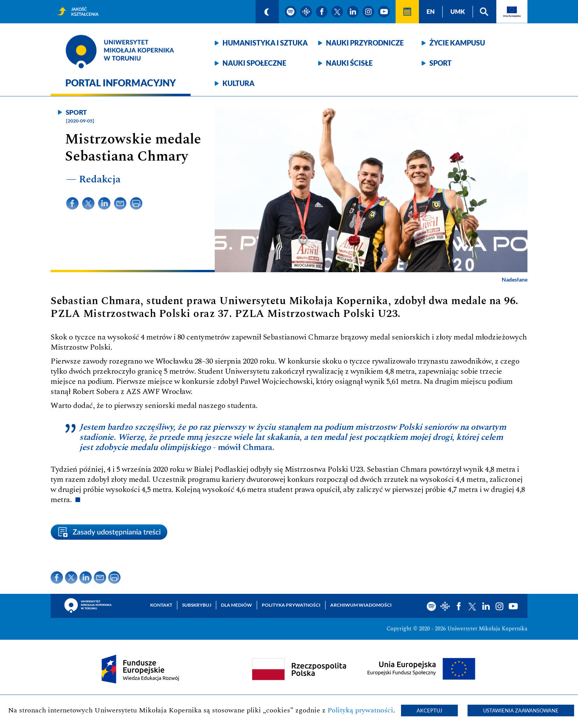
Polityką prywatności (360, 710)
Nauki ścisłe (349, 63)
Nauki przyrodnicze (365, 43)
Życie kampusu (457, 43)
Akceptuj (429, 710)
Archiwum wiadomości (361, 605)
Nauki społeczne (254, 63)
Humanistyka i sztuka (265, 43)
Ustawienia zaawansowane (521, 710)
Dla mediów (236, 605)
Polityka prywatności (291, 605)
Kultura (238, 83)
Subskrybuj (197, 605)
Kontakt (161, 605)
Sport (441, 63)
